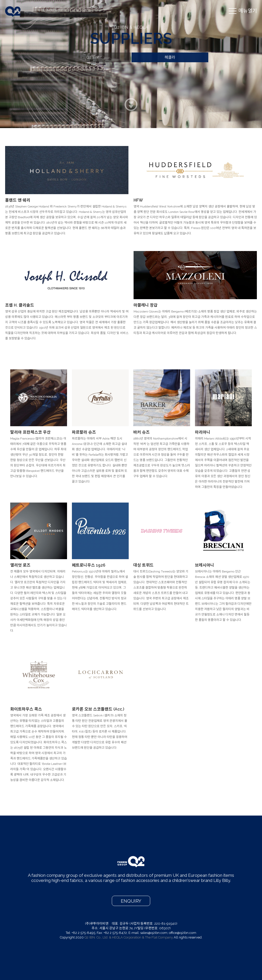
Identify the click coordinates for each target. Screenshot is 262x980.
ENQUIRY (131, 901)
